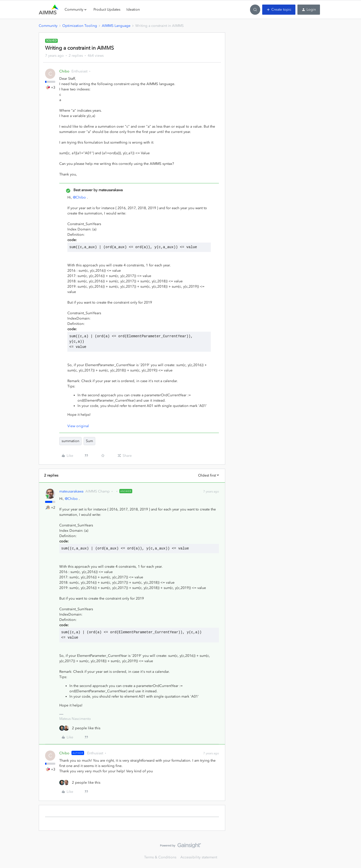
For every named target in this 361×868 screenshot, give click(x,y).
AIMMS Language (116, 26)
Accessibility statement (199, 857)
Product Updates (107, 9)
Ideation (133, 9)
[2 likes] (80, 728)
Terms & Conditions (160, 857)
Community (48, 26)
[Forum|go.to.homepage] (49, 10)
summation (70, 441)
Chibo (64, 71)
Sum (89, 441)
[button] (279, 10)
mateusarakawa (71, 491)
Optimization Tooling (80, 26)
